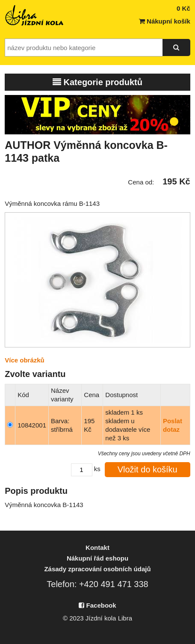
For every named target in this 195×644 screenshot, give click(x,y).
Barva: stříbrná (62, 425)
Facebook (97, 605)
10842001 (32, 425)
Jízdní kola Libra (35, 15)
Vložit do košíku (148, 469)
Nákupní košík (165, 21)
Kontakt (97, 548)
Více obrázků (25, 360)
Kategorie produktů (97, 82)
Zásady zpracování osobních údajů (97, 569)
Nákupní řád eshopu (97, 558)
